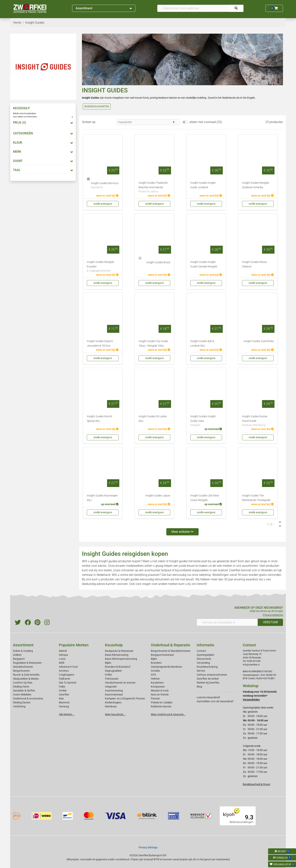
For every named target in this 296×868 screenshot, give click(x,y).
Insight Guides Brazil (158, 262)
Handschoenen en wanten (120, 683)
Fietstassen (112, 679)
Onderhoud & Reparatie (170, 645)
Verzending (203, 663)
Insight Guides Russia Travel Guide (258, 421)
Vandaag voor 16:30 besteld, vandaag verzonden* (260, 696)
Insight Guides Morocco (105, 186)
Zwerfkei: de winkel (208, 679)
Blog (199, 687)
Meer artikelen (182, 532)
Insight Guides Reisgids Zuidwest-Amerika (256, 185)
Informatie (205, 645)
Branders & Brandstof (118, 667)
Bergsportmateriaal (162, 655)
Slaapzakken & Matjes (26, 679)
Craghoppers (67, 675)
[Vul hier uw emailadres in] (227, 622)
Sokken (17, 655)
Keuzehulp (114, 645)
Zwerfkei (64, 695)
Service (201, 671)
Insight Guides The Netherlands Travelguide (256, 498)
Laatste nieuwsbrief (208, 697)
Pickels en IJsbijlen (162, 702)
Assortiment (104, 8)
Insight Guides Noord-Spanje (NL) (100, 419)
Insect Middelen (22, 695)
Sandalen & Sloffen (24, 691)
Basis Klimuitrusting (117, 655)
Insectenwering (114, 691)
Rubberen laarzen (161, 706)
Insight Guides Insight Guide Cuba (206, 421)
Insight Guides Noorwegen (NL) (102, 498)
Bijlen (108, 663)
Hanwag (64, 706)
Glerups (63, 655)
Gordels (155, 671)
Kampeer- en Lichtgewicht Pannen (125, 698)
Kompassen (158, 687)
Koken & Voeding (23, 651)
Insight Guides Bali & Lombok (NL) (202, 343)
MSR (62, 663)
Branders (156, 663)
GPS (153, 675)
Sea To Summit (68, 683)
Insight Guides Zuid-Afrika (259, 341)
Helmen (155, 679)
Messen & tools (160, 691)
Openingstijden (205, 655)
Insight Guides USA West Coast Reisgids (205, 498)
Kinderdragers (113, 702)
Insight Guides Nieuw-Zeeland (255, 264)
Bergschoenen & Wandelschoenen (171, 651)
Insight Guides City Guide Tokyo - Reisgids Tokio (153, 343)
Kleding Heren (21, 687)
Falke (62, 687)
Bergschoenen (21, 671)
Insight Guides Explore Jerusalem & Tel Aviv (100, 343)
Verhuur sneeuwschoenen (212, 675)
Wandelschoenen (23, 667)
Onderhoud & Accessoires (28, 698)
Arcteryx (64, 671)
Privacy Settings (148, 847)
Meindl (63, 651)
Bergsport (19, 659)
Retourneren (204, 659)
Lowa (62, 659)
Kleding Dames (22, 702)
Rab (61, 698)
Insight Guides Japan (158, 496)
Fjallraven (65, 679)
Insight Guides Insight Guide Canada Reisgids (204, 264)
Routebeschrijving (207, 667)
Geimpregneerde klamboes (166, 667)
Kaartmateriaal (114, 695)
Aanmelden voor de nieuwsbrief (215, 701)
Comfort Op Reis (23, 683)
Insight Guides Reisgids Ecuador (103, 267)
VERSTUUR (270, 622)
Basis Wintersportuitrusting (121, 659)
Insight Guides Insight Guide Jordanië (203, 185)
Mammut (64, 702)
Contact (201, 651)
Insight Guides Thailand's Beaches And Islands (154, 187)
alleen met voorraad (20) (206, 122)
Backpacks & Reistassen (119, 651)
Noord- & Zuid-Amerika (26, 675)
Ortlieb (63, 691)
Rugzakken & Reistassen (27, 663)
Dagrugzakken (113, 671)
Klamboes (111, 706)
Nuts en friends (160, 695)
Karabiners (157, 683)
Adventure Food (68, 667)
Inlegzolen (111, 687)
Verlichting (19, 706)
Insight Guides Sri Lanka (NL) (153, 419)
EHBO (108, 675)
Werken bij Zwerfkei (208, 683)
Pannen (155, 698)
